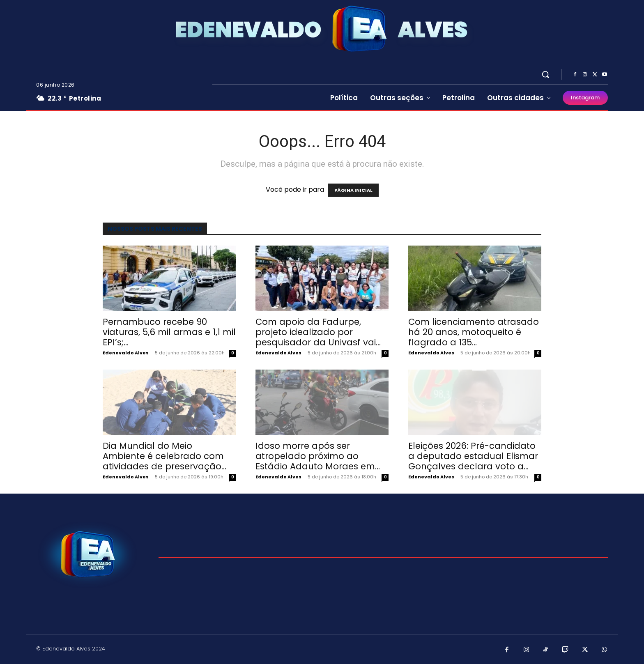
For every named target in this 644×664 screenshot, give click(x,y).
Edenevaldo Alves (126, 353)
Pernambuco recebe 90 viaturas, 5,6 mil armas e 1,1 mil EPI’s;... (169, 332)
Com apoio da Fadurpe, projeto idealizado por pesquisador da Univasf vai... (318, 332)
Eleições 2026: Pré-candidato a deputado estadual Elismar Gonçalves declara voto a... (473, 456)
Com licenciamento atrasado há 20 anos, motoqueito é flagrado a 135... (474, 332)
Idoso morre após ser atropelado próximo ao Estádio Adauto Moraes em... (318, 456)
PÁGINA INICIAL (353, 190)
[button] (545, 74)
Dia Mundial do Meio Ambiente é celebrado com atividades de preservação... (164, 456)
